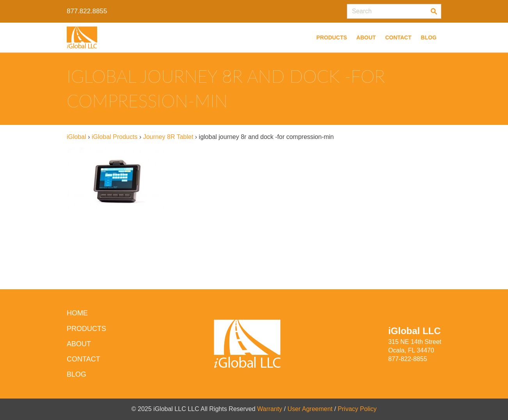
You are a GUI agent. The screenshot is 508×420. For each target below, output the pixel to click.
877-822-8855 (408, 359)
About (366, 37)
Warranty (270, 409)
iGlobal (76, 137)
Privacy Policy (357, 409)
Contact (398, 37)
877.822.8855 (87, 11)
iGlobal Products (115, 137)
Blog (429, 37)
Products (332, 37)
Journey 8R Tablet (168, 137)
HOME (77, 313)
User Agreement (310, 409)
